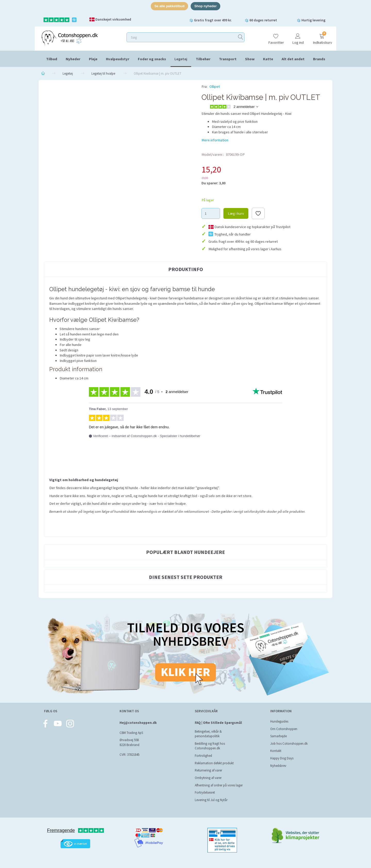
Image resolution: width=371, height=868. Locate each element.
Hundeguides (279, 721)
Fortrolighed (203, 756)
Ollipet (215, 86)
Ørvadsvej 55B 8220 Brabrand (129, 743)
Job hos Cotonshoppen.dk (289, 744)
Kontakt (276, 751)
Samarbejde (279, 736)
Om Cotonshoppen (284, 729)
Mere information (215, 140)
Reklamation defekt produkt (214, 763)
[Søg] (241, 37)
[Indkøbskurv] (322, 37)
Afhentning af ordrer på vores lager (219, 785)
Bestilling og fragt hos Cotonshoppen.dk (210, 746)
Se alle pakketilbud (169, 6)
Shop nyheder (205, 6)
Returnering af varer (208, 770)
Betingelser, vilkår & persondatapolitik (208, 734)
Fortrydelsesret (205, 792)
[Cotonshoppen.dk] (70, 37)
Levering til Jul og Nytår (211, 800)
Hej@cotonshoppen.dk (138, 723)
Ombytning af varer (208, 778)
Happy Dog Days (282, 758)
